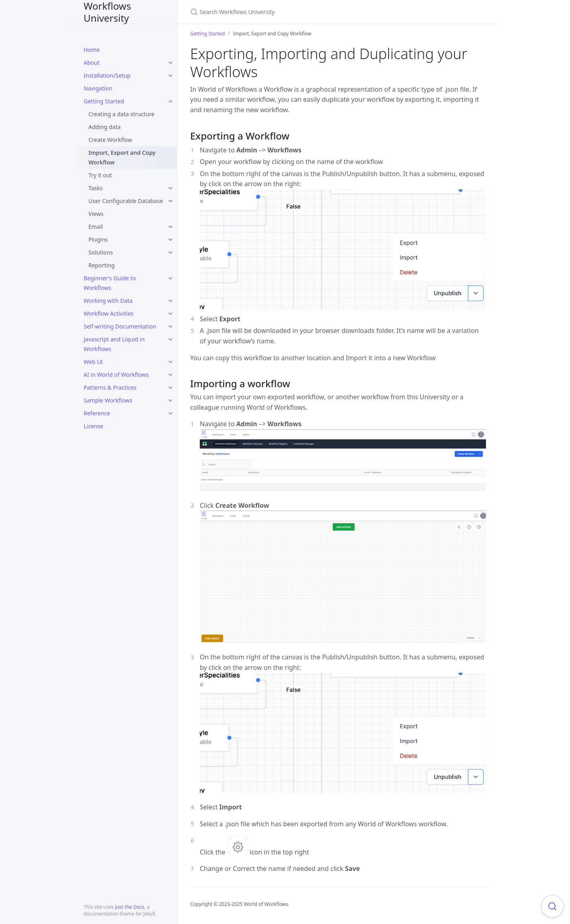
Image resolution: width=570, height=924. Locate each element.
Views (96, 214)
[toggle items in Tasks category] (170, 188)
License (93, 426)
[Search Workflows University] (285, 12)
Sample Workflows (108, 400)
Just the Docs (130, 907)
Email (96, 227)
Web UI (93, 362)
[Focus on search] (552, 906)
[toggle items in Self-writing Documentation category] (170, 326)
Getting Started (104, 101)
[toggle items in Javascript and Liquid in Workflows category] (170, 339)
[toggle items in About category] (170, 63)
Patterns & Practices (110, 387)
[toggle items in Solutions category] (170, 253)
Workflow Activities (109, 313)
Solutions (101, 252)
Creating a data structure (121, 114)
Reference (97, 413)
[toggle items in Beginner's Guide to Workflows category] (170, 278)
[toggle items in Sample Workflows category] (170, 400)
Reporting (101, 265)
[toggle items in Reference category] (170, 413)
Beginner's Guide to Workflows (110, 283)
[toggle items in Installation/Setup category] (170, 76)
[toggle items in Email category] (170, 227)
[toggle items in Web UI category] (170, 362)
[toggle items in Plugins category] (170, 240)
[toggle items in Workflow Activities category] (170, 314)
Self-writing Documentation (120, 326)
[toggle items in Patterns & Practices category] (170, 388)
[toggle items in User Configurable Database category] (170, 201)
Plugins (98, 239)
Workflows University (107, 12)
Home (92, 50)
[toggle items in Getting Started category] (170, 101)
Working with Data (108, 301)
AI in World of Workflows (116, 375)
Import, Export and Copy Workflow (122, 157)
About (92, 63)
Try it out (100, 175)
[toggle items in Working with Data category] (170, 301)
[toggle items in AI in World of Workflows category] (170, 375)
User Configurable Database (126, 201)
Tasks (95, 188)
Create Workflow (110, 140)
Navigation (98, 88)
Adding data (105, 127)
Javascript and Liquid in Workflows (114, 344)
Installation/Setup (107, 75)
